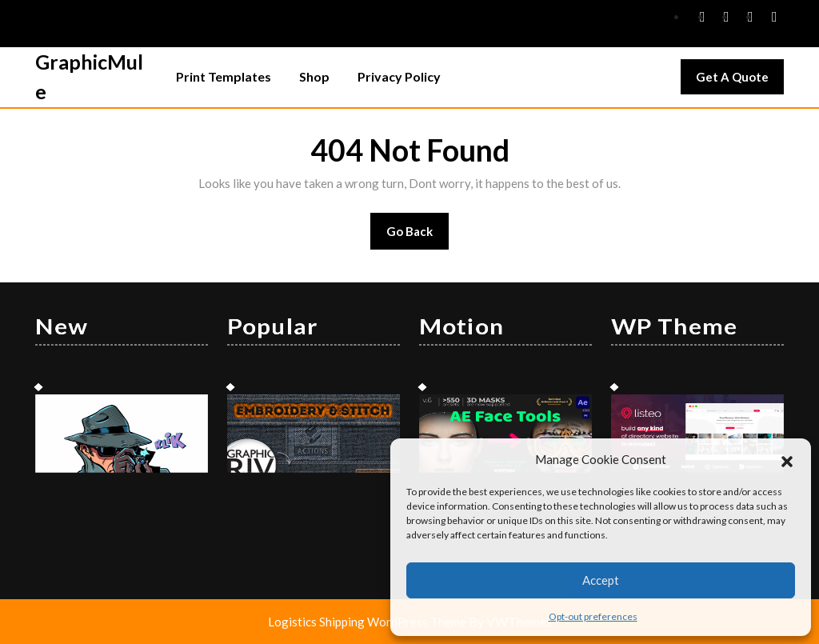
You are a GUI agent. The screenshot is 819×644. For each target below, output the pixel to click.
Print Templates (224, 76)
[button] (787, 459)
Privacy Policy (399, 76)
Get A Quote (740, 81)
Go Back (418, 236)
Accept (601, 580)
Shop (314, 76)
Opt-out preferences (593, 616)
